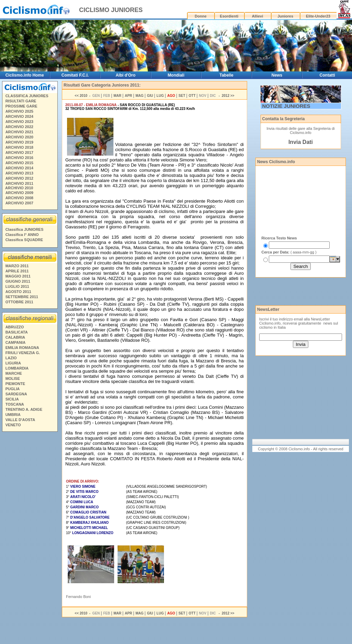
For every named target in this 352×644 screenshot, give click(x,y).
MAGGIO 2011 (18, 276)
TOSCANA (15, 404)
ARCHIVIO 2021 (19, 132)
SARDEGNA (16, 394)
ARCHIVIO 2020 (19, 137)
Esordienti (229, 16)
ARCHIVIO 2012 (19, 178)
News (277, 75)
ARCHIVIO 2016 (19, 158)
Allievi (257, 16)
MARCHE (14, 373)
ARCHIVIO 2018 (19, 147)
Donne (201, 16)
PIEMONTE (15, 384)
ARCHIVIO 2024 (19, 116)
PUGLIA (13, 389)
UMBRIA (13, 415)
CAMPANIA (15, 342)
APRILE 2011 (17, 271)
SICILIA (12, 399)
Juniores (285, 16)
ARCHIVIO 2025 (19, 111)
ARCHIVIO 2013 (19, 173)
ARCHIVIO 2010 (19, 188)
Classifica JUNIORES (25, 229)
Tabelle (226, 75)
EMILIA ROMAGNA (22, 348)
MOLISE (13, 379)
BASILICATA (17, 332)
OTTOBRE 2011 (19, 302)
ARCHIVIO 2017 (19, 152)
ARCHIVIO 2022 (19, 127)
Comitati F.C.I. (75, 75)
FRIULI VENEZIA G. (23, 353)
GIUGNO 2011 (18, 281)
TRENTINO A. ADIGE (24, 409)
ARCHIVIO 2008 (19, 198)
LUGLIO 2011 (17, 286)
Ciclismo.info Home (25, 75)
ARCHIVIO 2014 (19, 168)
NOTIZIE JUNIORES (286, 106)
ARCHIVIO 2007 (19, 203)
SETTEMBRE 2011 (22, 297)
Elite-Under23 (318, 16)
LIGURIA (13, 363)
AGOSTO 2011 (18, 292)
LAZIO (11, 358)
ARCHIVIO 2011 (19, 183)
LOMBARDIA (17, 368)
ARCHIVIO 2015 (19, 163)
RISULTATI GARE (21, 101)
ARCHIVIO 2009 (19, 193)
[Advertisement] (30, 539)
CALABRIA (15, 337)
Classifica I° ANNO (22, 235)
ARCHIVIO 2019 (19, 142)
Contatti (327, 75)
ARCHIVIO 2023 (19, 122)
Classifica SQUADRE (24, 240)
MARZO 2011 (17, 266)
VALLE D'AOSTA (20, 420)
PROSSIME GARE (21, 106)
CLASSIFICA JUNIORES (27, 96)
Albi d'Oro (125, 75)
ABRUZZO (15, 327)
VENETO (13, 425)
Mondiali (176, 75)
